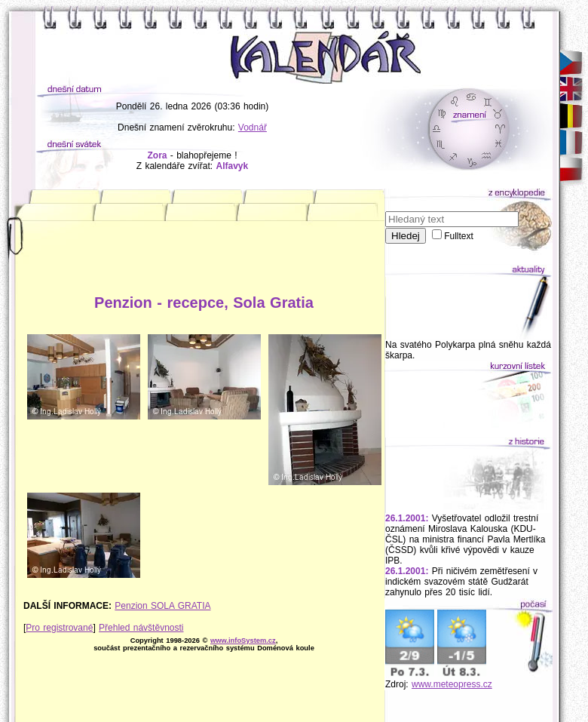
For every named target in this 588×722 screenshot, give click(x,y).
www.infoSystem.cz (243, 641)
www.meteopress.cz (452, 684)
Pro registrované (59, 628)
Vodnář (253, 128)
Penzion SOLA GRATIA (162, 606)
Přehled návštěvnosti (141, 628)
